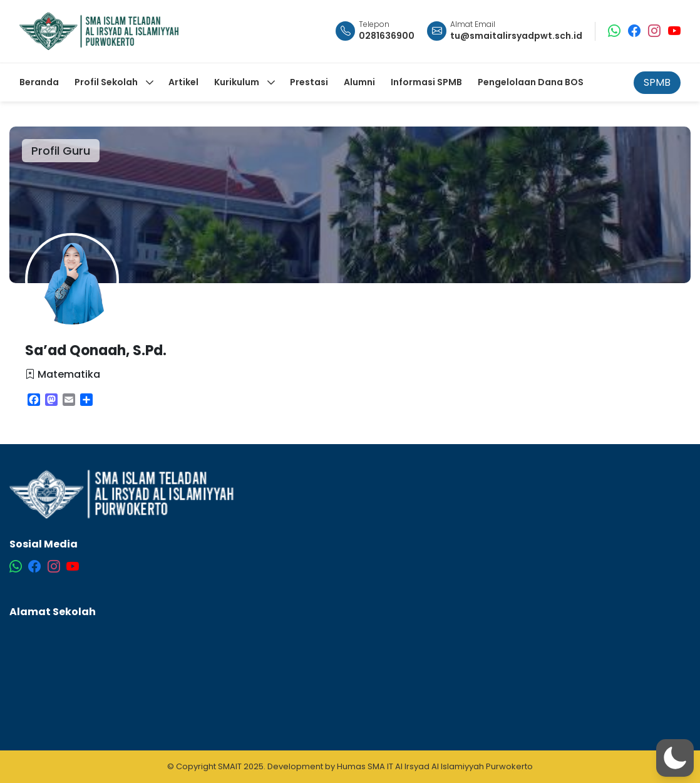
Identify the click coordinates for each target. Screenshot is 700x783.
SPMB (657, 82)
